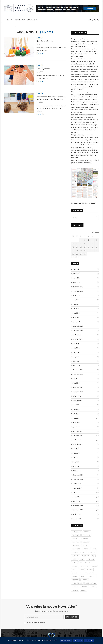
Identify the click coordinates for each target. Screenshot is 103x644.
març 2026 (76, 274)
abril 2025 (76, 309)
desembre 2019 (78, 506)
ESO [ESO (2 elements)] (93, 556)
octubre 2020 (77, 484)
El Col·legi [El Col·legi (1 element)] (76, 556)
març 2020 (76, 492)
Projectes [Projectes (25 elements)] (75, 580)
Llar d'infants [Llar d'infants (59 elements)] (88, 573)
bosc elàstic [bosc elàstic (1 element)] (86, 535)
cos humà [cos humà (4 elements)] (86, 549)
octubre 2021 (77, 440)
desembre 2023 (78, 370)
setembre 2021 (78, 444)
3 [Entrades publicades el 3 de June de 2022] (89, 240)
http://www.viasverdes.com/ (80, 92)
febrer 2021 (77, 466)
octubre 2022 (77, 396)
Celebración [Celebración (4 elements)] (86, 542)
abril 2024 (76, 352)
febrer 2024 (77, 361)
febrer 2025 (77, 317)
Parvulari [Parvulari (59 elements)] (75, 576)
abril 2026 (76, 269)
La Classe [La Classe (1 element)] (81, 569)
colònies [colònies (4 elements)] (86, 545)
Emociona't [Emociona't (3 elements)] (86, 556)
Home (6, 27)
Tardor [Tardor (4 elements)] (83, 590)
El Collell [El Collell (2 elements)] (92, 552)
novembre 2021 (78, 436)
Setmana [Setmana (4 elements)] (75, 587)
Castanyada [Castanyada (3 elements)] (84, 539)
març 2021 (76, 462)
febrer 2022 (77, 422)
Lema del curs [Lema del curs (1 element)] (77, 573)
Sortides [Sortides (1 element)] (75, 590)
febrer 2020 (77, 497)
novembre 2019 (78, 510)
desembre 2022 (78, 387)
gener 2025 (76, 322)
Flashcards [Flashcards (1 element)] (90, 559)
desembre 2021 (78, 431)
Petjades (9, 20)
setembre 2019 (78, 519)
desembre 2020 (78, 475)
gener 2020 (76, 501)
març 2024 (76, 357)
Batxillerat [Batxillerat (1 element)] (76, 535)
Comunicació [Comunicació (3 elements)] (76, 549)
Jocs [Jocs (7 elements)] (74, 569)
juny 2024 (76, 344)
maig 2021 (76, 453)
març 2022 (76, 418)
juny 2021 (76, 449)
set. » (78, 257)
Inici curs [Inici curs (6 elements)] (94, 566)
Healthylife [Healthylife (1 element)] (84, 566)
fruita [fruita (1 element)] (74, 563)
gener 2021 (76, 471)
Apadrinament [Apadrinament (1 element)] (77, 532)
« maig (73, 257)
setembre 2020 (78, 488)
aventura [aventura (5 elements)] (87, 532)
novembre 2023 (78, 374)
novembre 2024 (78, 330)
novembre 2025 (78, 291)
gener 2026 (76, 282)
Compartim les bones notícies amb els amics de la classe (51, 98)
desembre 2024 (78, 326)
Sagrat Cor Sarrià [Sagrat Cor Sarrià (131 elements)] (91, 583)
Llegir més (40, 53)
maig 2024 (76, 348)
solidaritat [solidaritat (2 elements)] (84, 587)
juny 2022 (76, 405)
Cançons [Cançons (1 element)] (75, 539)
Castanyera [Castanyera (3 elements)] (76, 542)
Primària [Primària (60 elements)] (84, 576)
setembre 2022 (78, 401)
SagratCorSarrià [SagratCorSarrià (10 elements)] (77, 583)
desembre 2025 (78, 287)
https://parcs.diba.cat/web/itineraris (82, 135)
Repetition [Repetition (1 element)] (85, 580)
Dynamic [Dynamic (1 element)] (75, 552)
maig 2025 (76, 304)
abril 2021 (76, 457)
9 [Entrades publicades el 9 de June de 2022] (85, 244)
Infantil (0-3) (20, 20)
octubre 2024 (77, 335)
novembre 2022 (78, 392)
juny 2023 (76, 379)
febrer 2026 (77, 278)
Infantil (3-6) (33, 20)
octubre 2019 (77, 514)
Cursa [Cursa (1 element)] (94, 549)
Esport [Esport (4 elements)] (75, 559)
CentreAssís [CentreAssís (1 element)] (76, 545)
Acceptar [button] (89, 641)
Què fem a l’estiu (45, 41)
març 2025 (76, 313)
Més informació (66, 641)
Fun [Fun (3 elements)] (81, 563)
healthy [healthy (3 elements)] (75, 566)
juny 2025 (76, 300)
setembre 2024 (78, 339)
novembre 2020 (78, 479)
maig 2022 (76, 409)
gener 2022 (76, 427)
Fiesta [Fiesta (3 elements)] (82, 559)
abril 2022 (76, 414)
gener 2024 (76, 366)
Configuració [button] (78, 641)
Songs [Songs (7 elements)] (93, 587)
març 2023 (76, 383)
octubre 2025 (77, 295)
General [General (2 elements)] (88, 563)
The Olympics (43, 69)
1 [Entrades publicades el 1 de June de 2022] (81, 240)
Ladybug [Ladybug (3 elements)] (90, 569)
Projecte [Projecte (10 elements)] (92, 576)
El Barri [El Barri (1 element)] (83, 552)
